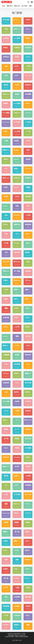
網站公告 (17, 6)
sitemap (24, 634)
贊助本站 (10, 6)
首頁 (4, 6)
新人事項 (24, 6)
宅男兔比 (18, 634)
